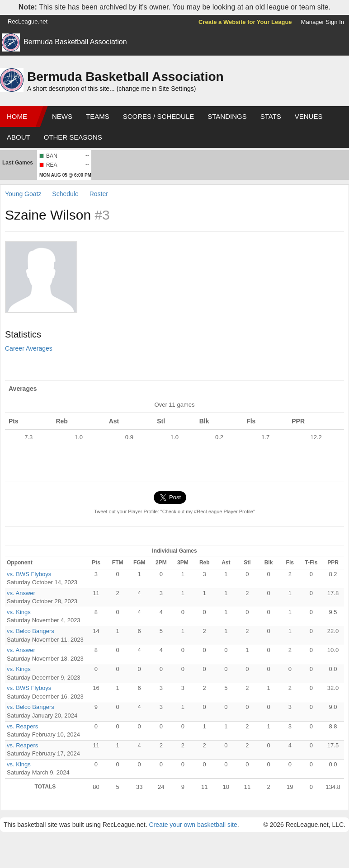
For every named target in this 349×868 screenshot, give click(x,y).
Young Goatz (23, 194)
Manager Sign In (323, 22)
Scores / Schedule (159, 116)
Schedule (65, 194)
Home (17, 116)
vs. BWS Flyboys (29, 574)
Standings (227, 116)
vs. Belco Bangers (31, 631)
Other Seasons (73, 137)
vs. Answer (21, 593)
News (62, 116)
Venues (309, 116)
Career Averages (29, 348)
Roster (99, 194)
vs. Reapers (22, 726)
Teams (98, 116)
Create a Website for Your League (245, 22)
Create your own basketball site (193, 825)
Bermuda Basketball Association (75, 42)
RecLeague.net (28, 21)
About (19, 137)
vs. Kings (19, 612)
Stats (271, 116)
